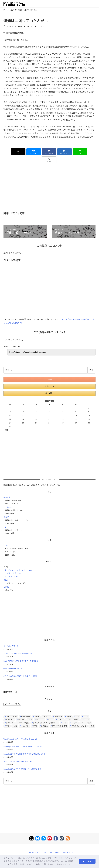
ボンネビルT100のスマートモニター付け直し (21, 676)
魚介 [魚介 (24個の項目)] (92, 726)
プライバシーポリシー (50, 853)
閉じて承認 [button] (87, 861)
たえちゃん (8, 507)
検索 (91, 370)
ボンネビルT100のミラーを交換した (18, 654)
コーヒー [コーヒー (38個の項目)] (60, 720)
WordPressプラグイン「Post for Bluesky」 (21, 739)
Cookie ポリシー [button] (65, 864)
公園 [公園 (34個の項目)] (15, 726)
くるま (6, 580)
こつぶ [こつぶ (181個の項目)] (86, 717)
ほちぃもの (49, 386)
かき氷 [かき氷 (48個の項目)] (69, 717)
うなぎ (6, 517)
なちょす (7, 497)
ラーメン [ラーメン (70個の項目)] (74, 723)
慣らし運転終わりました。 (14, 669)
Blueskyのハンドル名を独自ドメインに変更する (22, 769)
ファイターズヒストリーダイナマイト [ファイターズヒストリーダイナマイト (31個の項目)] (45, 723)
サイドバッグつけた (11, 646)
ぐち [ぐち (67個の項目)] (77, 717)
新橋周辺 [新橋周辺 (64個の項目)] (44, 726)
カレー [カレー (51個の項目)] (50, 720)
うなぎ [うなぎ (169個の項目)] (37, 717)
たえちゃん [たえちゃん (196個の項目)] (10, 720)
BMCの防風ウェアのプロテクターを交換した (21, 661)
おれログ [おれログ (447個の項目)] (47, 717)
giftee (50, 379)
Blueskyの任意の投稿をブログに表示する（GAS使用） (25, 754)
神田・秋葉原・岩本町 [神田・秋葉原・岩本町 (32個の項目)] (60, 726)
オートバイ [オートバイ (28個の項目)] (40, 720)
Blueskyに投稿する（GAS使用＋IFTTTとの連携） (23, 747)
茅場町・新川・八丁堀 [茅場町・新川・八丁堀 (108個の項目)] (79, 726)
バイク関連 (49, 393)
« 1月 (6, 430)
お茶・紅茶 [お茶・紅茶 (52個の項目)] (58, 717)
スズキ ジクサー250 (13, 573)
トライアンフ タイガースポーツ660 (19, 570)
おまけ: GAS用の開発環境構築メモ (18, 762)
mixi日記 (30, 26)
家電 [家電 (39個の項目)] (35, 726)
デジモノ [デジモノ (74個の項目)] (86, 720)
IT (21, 26)
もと (5, 527)
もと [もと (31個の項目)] (30, 720)
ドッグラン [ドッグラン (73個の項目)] (10, 723)
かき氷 (6, 587)
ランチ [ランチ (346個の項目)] (65, 723)
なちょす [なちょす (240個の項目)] (21, 720)
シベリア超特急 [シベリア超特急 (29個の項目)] (73, 720)
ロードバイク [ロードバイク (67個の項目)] (86, 723)
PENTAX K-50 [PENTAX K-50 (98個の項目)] (11, 717)
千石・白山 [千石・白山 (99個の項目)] (25, 726)
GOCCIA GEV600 (13, 576)
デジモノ (41, 26)
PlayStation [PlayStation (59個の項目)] (26, 717)
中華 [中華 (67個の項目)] (8, 726)
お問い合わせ (68, 853)
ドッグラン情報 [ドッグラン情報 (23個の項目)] (23, 723)
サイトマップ (33, 853)
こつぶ (6, 546)
